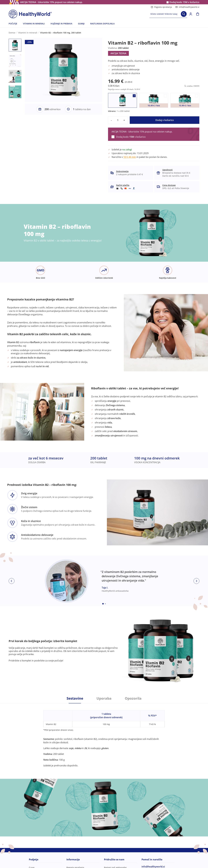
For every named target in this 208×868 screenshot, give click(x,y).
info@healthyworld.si (187, 7)
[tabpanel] (104, 735)
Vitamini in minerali (28, 33)
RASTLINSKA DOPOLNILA (102, 24)
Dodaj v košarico (165, 120)
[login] (191, 14)
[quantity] (118, 120)
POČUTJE (13, 24)
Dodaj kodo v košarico (184, 2)
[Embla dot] (103, 604)
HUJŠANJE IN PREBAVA (61, 24)
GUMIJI (81, 24)
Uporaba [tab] (104, 698)
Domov (12, 33)
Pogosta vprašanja (161, 7)
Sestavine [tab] (75, 698)
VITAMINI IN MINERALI (34, 24)
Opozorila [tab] (133, 698)
